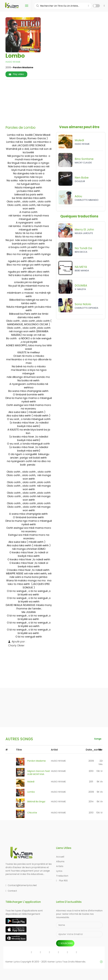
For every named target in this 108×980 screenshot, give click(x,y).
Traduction (62, 876)
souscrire (65, 943)
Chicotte (32, 813)
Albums (60, 862)
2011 (91, 782)
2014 (91, 802)
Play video (16, 74)
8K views (102, 802)
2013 (91, 771)
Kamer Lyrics (55, 962)
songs (98, 739)
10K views (102, 813)
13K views (102, 771)
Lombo (31, 792)
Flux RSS (62, 881)
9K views (102, 782)
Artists (60, 866)
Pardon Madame (36, 761)
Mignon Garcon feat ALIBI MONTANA (39, 773)
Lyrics (59, 871)
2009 (91, 761)
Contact (11, 891)
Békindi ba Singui (36, 802)
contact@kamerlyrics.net (21, 885)
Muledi (31, 782)
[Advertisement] (58, 101)
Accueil (60, 857)
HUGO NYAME (13, 62)
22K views (102, 763)
